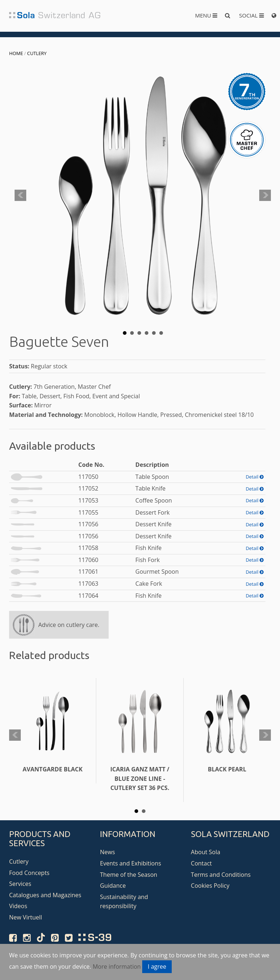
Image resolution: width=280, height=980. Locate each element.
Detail (255, 477)
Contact (201, 863)
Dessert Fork (152, 512)
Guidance (113, 886)
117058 (88, 548)
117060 (88, 560)
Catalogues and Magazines (45, 895)
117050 (88, 477)
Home (16, 53)
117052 (88, 488)
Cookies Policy (210, 886)
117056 (88, 524)
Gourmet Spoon (157, 572)
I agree (157, 967)
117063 (88, 584)
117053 (88, 500)
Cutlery (37, 53)
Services (20, 884)
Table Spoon (152, 477)
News (107, 852)
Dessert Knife (153, 524)
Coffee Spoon (153, 500)
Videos (18, 906)
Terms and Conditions (221, 875)
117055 (88, 512)
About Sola (206, 852)
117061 (88, 572)
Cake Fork (149, 584)
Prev (20, 195)
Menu (206, 15)
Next (265, 195)
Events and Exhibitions (131, 863)
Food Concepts (29, 873)
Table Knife (150, 488)
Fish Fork (147, 560)
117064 (88, 596)
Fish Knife (148, 548)
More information (117, 967)
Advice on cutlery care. (69, 625)
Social (252, 15)
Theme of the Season (129, 875)
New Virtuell (26, 917)
